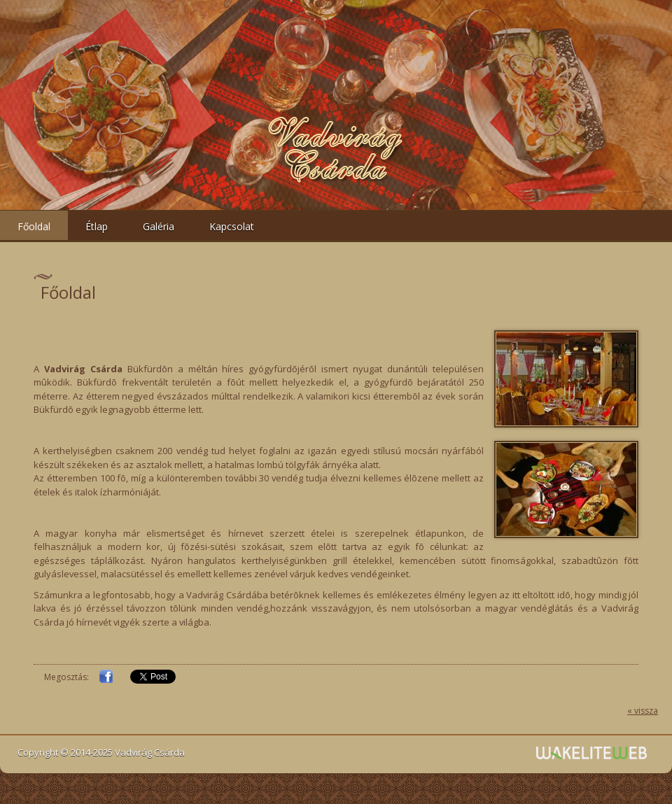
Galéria (159, 226)
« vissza (643, 711)
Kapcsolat (232, 226)
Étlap (97, 226)
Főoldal (34, 226)
